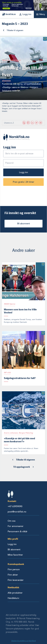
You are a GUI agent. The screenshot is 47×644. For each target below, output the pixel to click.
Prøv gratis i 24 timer (23, 182)
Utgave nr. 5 (9, 123)
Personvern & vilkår (18, 531)
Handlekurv (13, 598)
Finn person (14, 569)
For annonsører (16, 526)
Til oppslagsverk (22, 467)
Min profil (13, 539)
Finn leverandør (16, 580)
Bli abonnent (24, 224)
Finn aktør (13, 575)
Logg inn (23, 172)
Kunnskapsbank (16, 564)
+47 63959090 (15, 506)
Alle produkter (15, 593)
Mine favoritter (15, 555)
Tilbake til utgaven (15, 30)
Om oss (12, 521)
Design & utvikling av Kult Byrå (24, 641)
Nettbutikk (13, 587)
